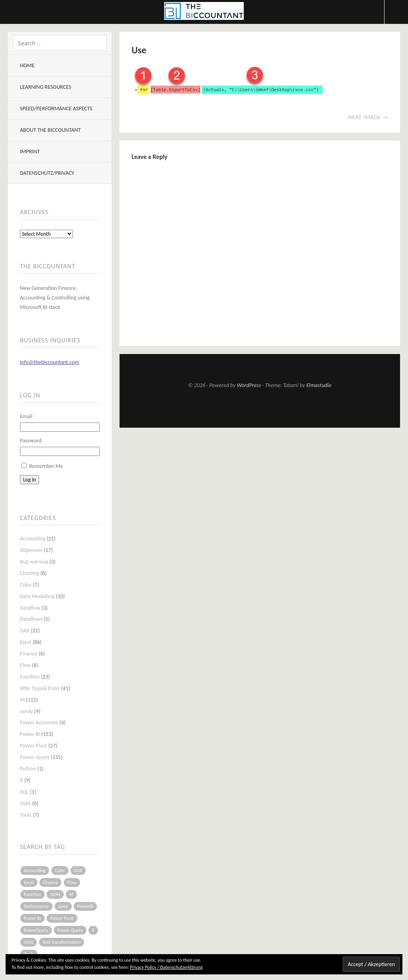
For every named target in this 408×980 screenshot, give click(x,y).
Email (26, 416)
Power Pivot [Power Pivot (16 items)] (62, 918)
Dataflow (30, 608)
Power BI (30, 734)
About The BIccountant (50, 130)
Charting (29, 573)
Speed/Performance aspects (56, 109)
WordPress (249, 385)
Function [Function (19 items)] (32, 894)
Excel (26, 642)
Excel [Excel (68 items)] (29, 882)
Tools (26, 815)
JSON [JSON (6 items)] (55, 894)
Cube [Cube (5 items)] (60, 870)
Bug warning (34, 562)
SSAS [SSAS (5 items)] (28, 942)
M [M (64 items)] (71, 894)
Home (27, 66)
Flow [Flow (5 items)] (72, 882)
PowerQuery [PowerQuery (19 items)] (36, 930)
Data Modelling (37, 596)
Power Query (35, 757)
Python (28, 769)
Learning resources (46, 87)
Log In (29, 480)
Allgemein (31, 550)
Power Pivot (33, 746)
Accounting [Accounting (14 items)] (35, 870)
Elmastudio (319, 385)
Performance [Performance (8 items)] (36, 906)
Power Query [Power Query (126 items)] (70, 930)
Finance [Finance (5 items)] (51, 882)
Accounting (33, 539)
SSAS (25, 803)
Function (30, 677)
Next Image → (368, 117)
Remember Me (46, 466)
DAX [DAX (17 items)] (78, 870)
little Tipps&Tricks (40, 688)
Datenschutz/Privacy (47, 173)
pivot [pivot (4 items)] (63, 906)
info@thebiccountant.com (50, 362)
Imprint (30, 152)
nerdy (26, 711)
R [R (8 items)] (93, 930)
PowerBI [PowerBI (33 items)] (85, 906)
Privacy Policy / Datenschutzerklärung (166, 967)
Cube (26, 585)
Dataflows (31, 619)
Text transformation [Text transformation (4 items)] (62, 942)
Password (31, 441)
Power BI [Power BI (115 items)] (32, 918)
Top (260, 408)
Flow (25, 665)
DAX (25, 631)
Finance (29, 654)
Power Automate (39, 723)
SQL (24, 792)
